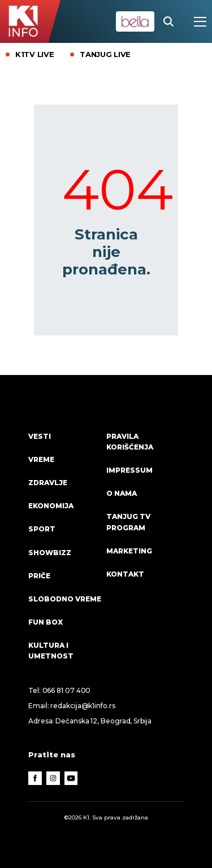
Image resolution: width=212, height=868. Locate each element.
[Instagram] (53, 778)
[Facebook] (35, 778)
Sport (42, 529)
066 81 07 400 (67, 690)
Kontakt (125, 574)
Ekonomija (51, 506)
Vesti (40, 436)
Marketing (129, 551)
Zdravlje (48, 483)
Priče (39, 576)
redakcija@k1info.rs (83, 706)
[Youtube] (71, 778)
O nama (122, 493)
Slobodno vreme (65, 599)
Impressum (129, 470)
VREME (41, 459)
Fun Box (46, 622)
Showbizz (50, 553)
